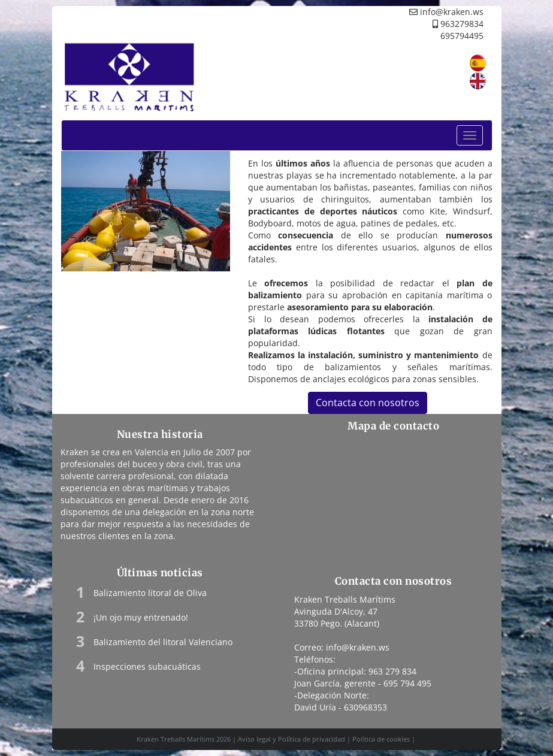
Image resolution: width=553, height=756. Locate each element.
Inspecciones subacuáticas (147, 666)
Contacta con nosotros (368, 403)
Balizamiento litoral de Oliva (150, 593)
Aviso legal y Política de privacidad (291, 739)
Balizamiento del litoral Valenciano (163, 642)
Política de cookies (381, 739)
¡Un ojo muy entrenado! (141, 617)
